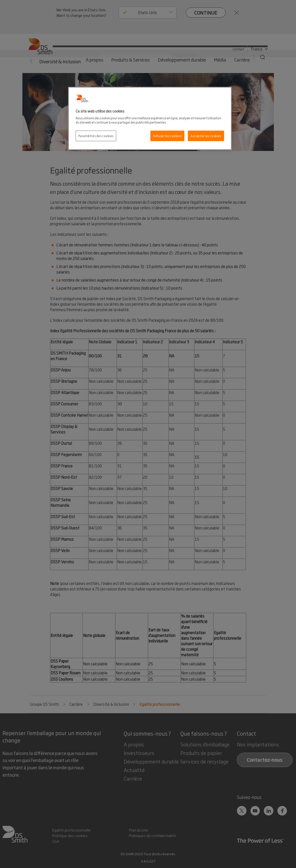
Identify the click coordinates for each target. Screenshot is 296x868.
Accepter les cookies (206, 136)
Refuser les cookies (167, 136)
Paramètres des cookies (96, 136)
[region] (150, 119)
